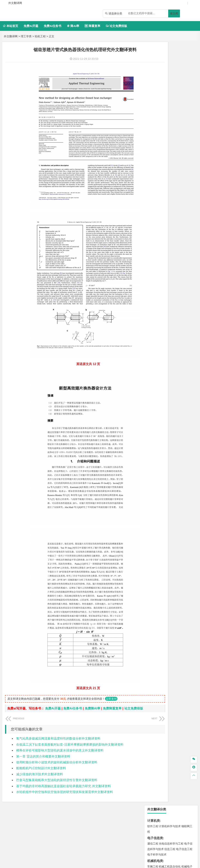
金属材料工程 (178, 291)
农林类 (152, 486)
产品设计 (179, 457)
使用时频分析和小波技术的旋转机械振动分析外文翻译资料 (57, 767)
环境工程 (153, 376)
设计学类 (154, 451)
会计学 (166, 205)
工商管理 (156, 205)
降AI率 (73, 26)
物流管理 (164, 417)
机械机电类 (155, 98)
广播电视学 (175, 227)
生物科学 (156, 445)
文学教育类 (155, 216)
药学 (179, 434)
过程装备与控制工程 (166, 120)
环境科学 (164, 376)
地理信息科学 (156, 354)
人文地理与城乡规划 (177, 354)
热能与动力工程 (160, 164)
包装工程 (181, 114)
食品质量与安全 (166, 434)
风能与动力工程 (166, 153)
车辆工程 (153, 103)
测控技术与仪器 (166, 114)
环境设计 (153, 457)
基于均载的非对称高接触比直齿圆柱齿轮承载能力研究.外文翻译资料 (63, 791)
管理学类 (154, 194)
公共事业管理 (180, 205)
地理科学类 (155, 348)
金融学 (183, 182)
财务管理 (164, 199)
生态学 (151, 492)
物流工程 (153, 417)
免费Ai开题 (31, 26)
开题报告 (154, 504)
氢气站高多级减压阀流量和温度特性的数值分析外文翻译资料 (58, 743)
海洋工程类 (155, 297)
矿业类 (152, 388)
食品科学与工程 (157, 439)
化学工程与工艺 (157, 429)
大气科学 (167, 359)
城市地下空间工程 (167, 336)
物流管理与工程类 (160, 411)
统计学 (151, 153)
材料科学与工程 (157, 274)
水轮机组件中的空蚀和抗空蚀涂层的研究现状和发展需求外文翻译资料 (65, 797)
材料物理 (172, 280)
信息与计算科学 (183, 148)
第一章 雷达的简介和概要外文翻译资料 (43, 761)
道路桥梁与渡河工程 (171, 257)
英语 (159, 222)
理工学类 (26, 36)
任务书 (152, 524)
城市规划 (171, 331)
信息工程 (170, 86)
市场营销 (153, 199)
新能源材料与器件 (181, 285)
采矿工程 (181, 394)
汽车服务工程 (162, 109)
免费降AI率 (92, 708)
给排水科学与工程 (176, 325)
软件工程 (153, 63)
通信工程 (153, 80)
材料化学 (164, 285)
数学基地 (167, 148)
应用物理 (164, 137)
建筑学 (160, 325)
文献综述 (154, 511)
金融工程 (156, 187)
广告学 (151, 222)
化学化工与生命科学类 (163, 423)
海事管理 (153, 302)
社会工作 (170, 480)
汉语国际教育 (159, 227)
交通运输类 (155, 251)
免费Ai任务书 (52, 26)
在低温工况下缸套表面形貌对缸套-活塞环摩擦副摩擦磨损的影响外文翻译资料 (70, 749)
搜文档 (174, 13)
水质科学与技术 (180, 376)
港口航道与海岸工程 (171, 302)
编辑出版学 (169, 222)
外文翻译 (154, 517)
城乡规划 (159, 331)
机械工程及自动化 (170, 103)
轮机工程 (40, 36)
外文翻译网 (11, 36)
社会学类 (154, 474)
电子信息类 (155, 75)
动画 (153, 462)
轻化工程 (172, 439)
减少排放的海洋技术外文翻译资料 (40, 779)
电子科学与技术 (157, 91)
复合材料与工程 (157, 280)
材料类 (152, 269)
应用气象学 (160, 364)
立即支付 (111, 699)
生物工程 (184, 439)
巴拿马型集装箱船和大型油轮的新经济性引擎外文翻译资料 (57, 785)
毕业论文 (154, 498)
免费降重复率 (112, 708)
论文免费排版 (116, 26)
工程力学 (153, 137)
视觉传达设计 (165, 462)
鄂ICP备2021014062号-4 (116, 864)
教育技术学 (184, 222)
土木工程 (164, 320)
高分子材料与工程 (158, 291)
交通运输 (153, 257)
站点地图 (139, 864)
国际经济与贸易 (157, 182)
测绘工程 (159, 399)
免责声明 (162, 822)
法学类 (152, 239)
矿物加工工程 (156, 394)
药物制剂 (188, 434)
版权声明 (145, 822)
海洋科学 (164, 308)
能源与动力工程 (180, 137)
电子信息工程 (184, 86)
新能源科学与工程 (164, 159)
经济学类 (154, 176)
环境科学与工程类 (160, 371)
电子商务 (172, 182)
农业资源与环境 (166, 492)
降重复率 (92, 26)
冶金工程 (171, 399)
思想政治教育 (156, 480)
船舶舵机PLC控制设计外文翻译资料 (41, 773)
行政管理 (164, 210)
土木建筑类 (155, 314)
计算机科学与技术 (170, 63)
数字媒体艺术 (162, 468)
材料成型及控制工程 (179, 274)
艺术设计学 (166, 457)
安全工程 (170, 394)
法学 (150, 245)
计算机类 (154, 57)
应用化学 (172, 429)
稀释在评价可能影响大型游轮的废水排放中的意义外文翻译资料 (60, 755)
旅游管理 (176, 210)
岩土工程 (153, 320)
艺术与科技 (181, 462)
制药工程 (184, 429)
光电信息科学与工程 (171, 80)
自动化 (174, 143)
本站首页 (10, 26)
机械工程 (159, 125)
